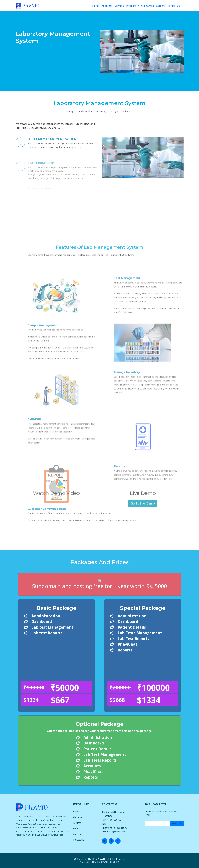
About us (77, 817)
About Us (107, 6)
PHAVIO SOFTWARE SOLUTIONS (105, 862)
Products (132, 6)
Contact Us (174, 6)
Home (96, 6)
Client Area (148, 6)
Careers (161, 6)
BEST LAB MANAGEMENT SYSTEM (52, 150)
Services (119, 6)
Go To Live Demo (143, 548)
